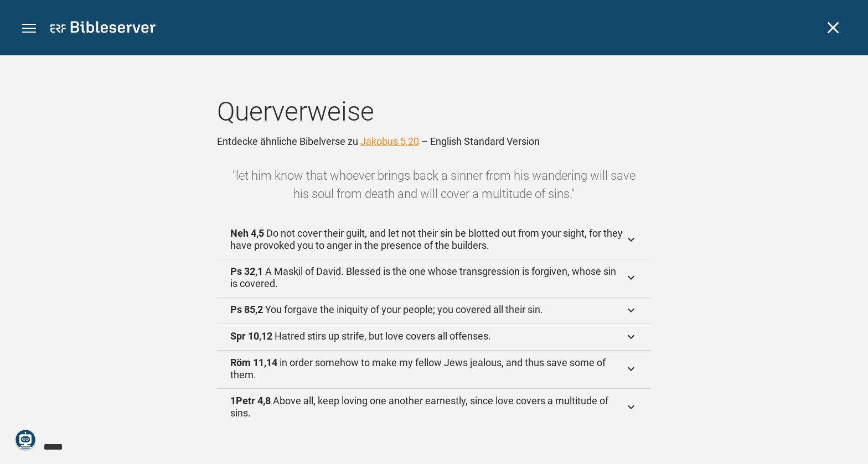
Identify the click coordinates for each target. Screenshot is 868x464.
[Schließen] (833, 28)
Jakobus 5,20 (390, 141)
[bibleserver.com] (103, 29)
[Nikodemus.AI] (25, 440)
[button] (29, 28)
